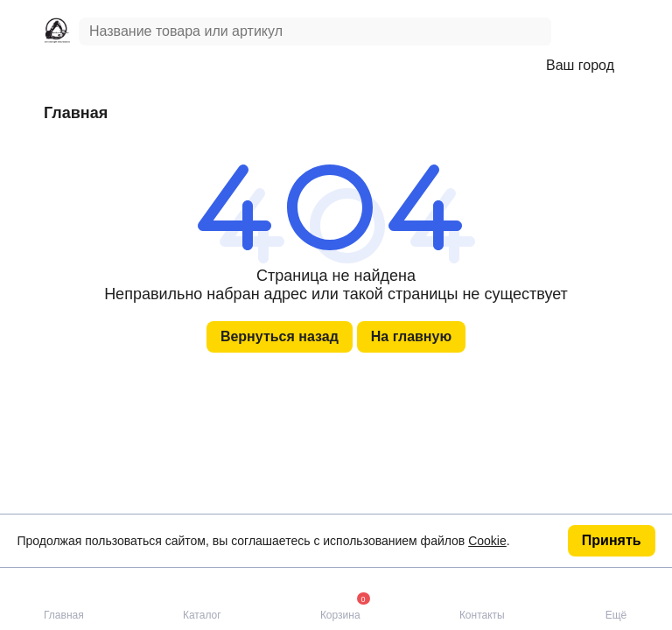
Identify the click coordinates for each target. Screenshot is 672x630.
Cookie (487, 541)
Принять (612, 540)
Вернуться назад (280, 336)
